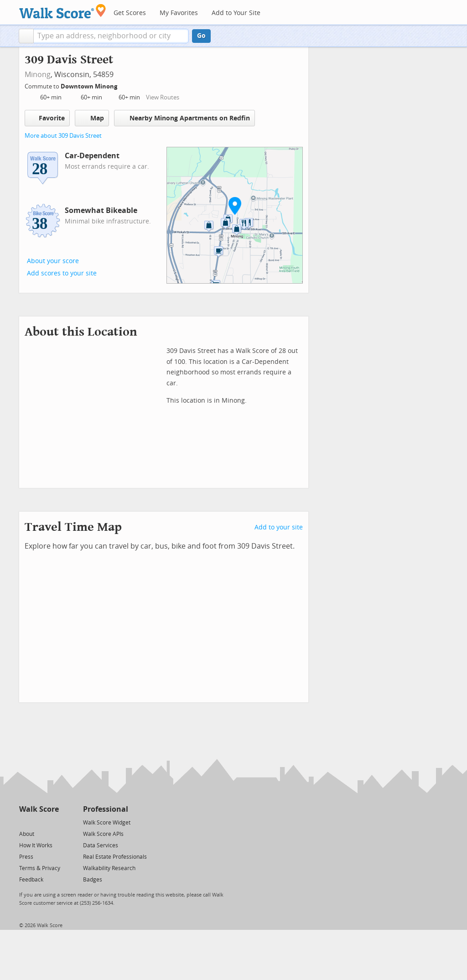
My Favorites (179, 13)
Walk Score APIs (103, 834)
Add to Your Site (236, 13)
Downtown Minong (90, 86)
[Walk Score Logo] (63, 11)
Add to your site (279, 527)
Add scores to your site (62, 273)
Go (201, 36)
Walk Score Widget (107, 823)
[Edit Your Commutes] (123, 85)
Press (26, 857)
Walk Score (39, 809)
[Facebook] (39, 822)
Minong (38, 75)
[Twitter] (24, 822)
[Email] (53, 822)
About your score (53, 261)
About (27, 834)
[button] (26, 36)
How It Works (36, 845)
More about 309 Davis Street (63, 136)
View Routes (163, 97)
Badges (93, 880)
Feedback (31, 880)
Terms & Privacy (40, 868)
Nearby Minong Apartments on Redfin (184, 118)
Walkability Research (109, 868)
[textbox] (111, 36)
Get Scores (130, 13)
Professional (106, 809)
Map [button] (92, 118)
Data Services (101, 845)
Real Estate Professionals (115, 857)
